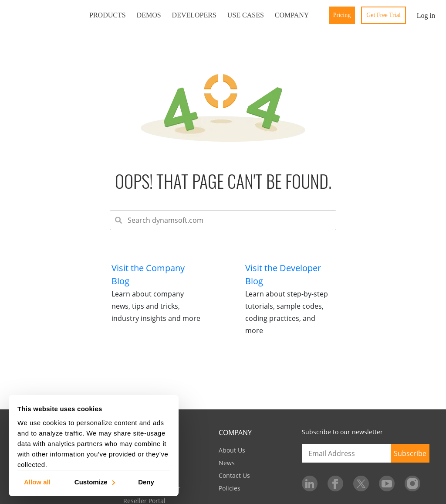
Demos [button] (149, 15)
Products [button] (108, 15)
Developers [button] (194, 15)
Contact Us (234, 475)
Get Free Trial (383, 15)
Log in (426, 15)
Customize (94, 482)
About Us (232, 450)
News (227, 463)
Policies (230, 488)
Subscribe (410, 453)
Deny (146, 482)
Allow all (37, 482)
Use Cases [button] (246, 15)
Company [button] (292, 15)
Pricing (342, 15)
